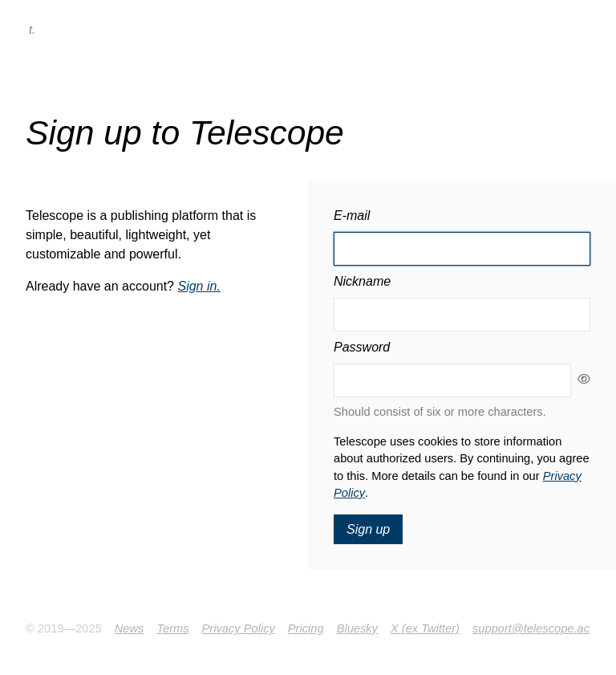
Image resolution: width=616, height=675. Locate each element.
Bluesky (357, 628)
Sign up (368, 529)
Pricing (306, 628)
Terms (172, 628)
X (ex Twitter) (425, 628)
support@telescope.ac (531, 628)
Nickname (362, 281)
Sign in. (199, 286)
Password (362, 347)
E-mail (352, 216)
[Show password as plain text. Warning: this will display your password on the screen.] (581, 380)
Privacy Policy (239, 628)
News (130, 628)
